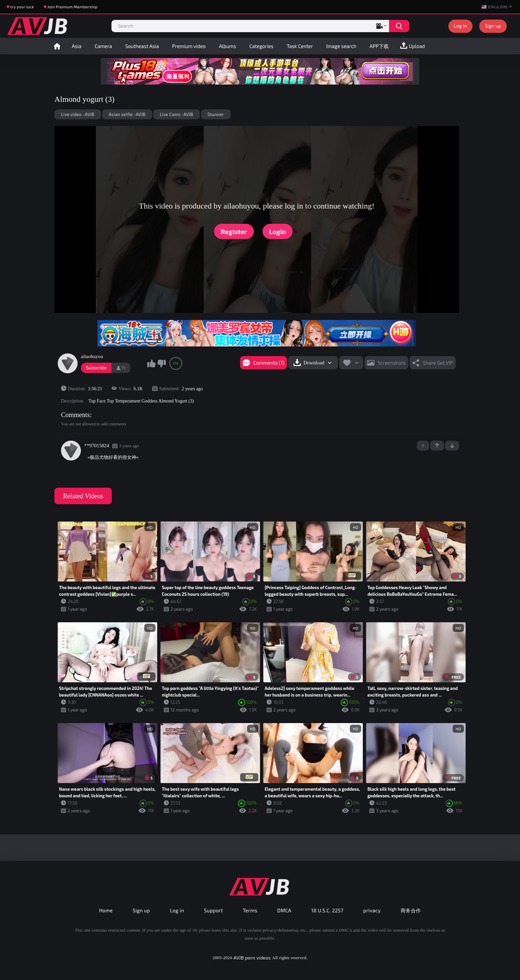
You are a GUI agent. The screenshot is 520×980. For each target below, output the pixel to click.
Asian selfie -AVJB (127, 114)
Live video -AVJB (78, 114)
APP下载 (379, 46)
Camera (103, 46)
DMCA (284, 910)
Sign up (493, 26)
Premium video (189, 46)
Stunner (216, 114)
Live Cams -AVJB (177, 114)
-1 (452, 446)
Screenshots (392, 363)
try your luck (22, 7)
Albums (227, 46)
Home (57, 46)
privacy (372, 910)
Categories (261, 46)
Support (213, 910)
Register (234, 231)
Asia (77, 46)
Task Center (300, 46)
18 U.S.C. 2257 (327, 910)
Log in (461, 26)
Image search (341, 46)
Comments (75, 415)
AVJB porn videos (252, 958)
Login (278, 231)
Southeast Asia (142, 46)
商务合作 (411, 910)
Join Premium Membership (72, 7)
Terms (250, 910)
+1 (437, 446)
